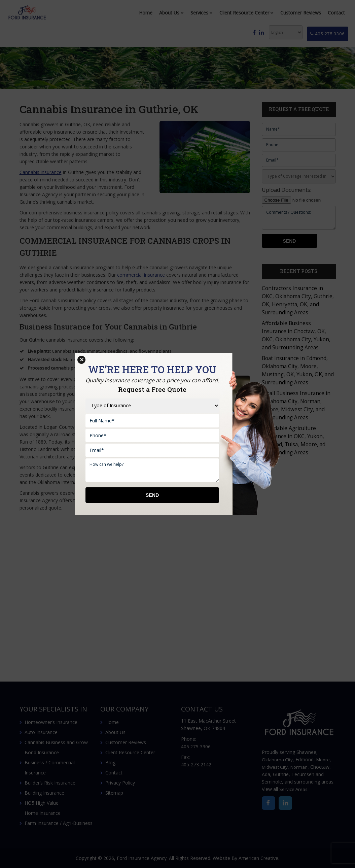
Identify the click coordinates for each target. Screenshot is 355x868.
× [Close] (82, 360)
